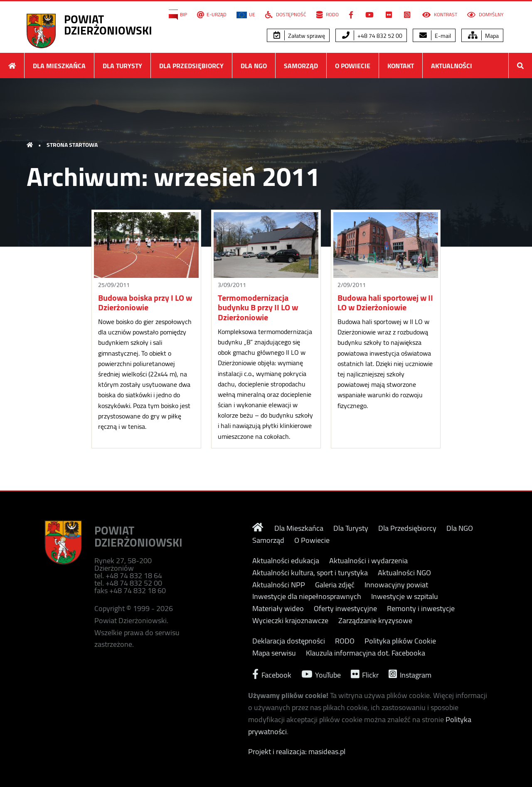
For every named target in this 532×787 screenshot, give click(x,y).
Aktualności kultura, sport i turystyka (310, 573)
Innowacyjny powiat (396, 585)
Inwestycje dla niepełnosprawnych (307, 596)
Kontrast (440, 15)
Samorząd (301, 66)
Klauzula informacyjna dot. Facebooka (366, 653)
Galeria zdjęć (335, 585)
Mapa (483, 36)
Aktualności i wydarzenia (368, 561)
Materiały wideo (278, 609)
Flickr (365, 674)
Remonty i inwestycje (421, 609)
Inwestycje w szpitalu (405, 596)
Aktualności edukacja (286, 561)
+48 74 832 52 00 (372, 36)
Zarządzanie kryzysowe (375, 621)
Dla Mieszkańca (59, 66)
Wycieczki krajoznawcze (290, 621)
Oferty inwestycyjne (345, 609)
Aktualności (452, 66)
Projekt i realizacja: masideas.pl (297, 751)
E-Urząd (212, 15)
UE (246, 15)
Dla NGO (254, 66)
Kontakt (401, 66)
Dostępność (286, 15)
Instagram (410, 674)
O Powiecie (353, 66)
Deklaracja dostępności (289, 641)
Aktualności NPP (279, 585)
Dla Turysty (122, 66)
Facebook (272, 674)
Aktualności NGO (404, 573)
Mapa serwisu (274, 653)
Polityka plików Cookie (400, 641)
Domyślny (485, 15)
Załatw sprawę (299, 36)
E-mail (435, 36)
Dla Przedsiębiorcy (191, 66)
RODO (328, 15)
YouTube (321, 674)
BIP (178, 15)
